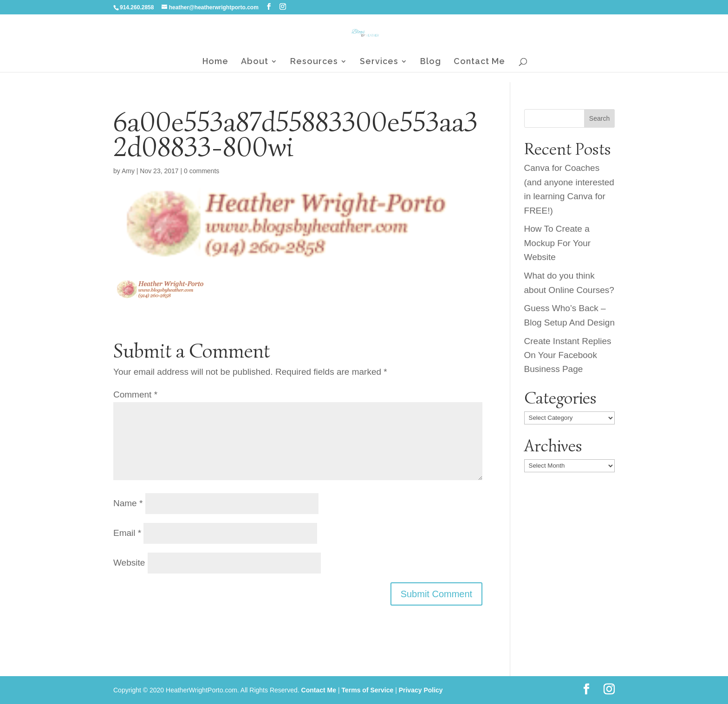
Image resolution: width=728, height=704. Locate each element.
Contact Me (479, 62)
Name (128, 503)
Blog (431, 62)
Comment (135, 394)
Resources (314, 62)
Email (127, 533)
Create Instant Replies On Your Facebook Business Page (568, 355)
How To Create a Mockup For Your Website (558, 243)
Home (215, 62)
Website (129, 563)
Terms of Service (367, 690)
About (255, 62)
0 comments (201, 171)
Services (379, 62)
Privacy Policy (421, 690)
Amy (128, 171)
